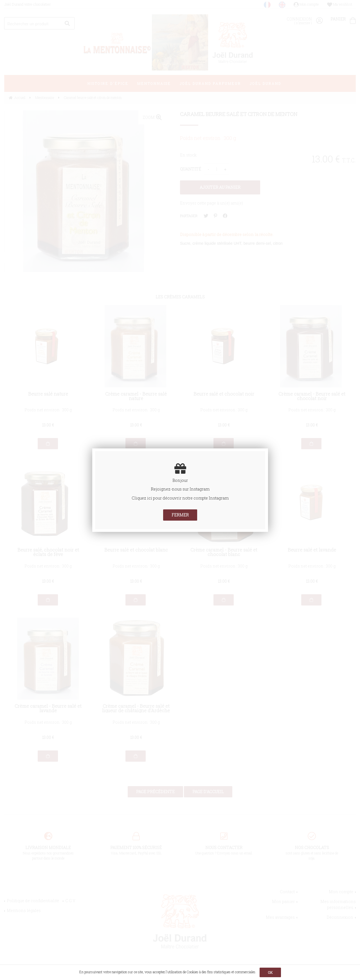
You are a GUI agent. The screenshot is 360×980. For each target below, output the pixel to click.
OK (270, 972)
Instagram (200, 489)
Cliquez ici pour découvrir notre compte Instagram (180, 498)
